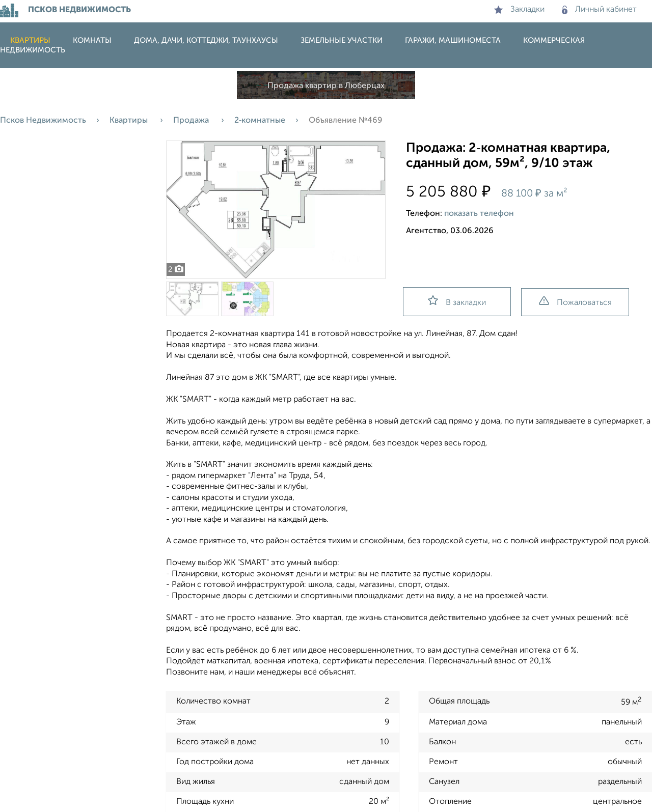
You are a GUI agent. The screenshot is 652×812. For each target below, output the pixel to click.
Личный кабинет (599, 10)
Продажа (192, 121)
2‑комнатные (260, 121)
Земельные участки (342, 40)
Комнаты (92, 40)
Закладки (519, 10)
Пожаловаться (575, 302)
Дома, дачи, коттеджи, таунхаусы (206, 40)
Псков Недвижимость (43, 121)
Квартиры (30, 40)
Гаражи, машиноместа (453, 40)
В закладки (457, 301)
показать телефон (479, 214)
